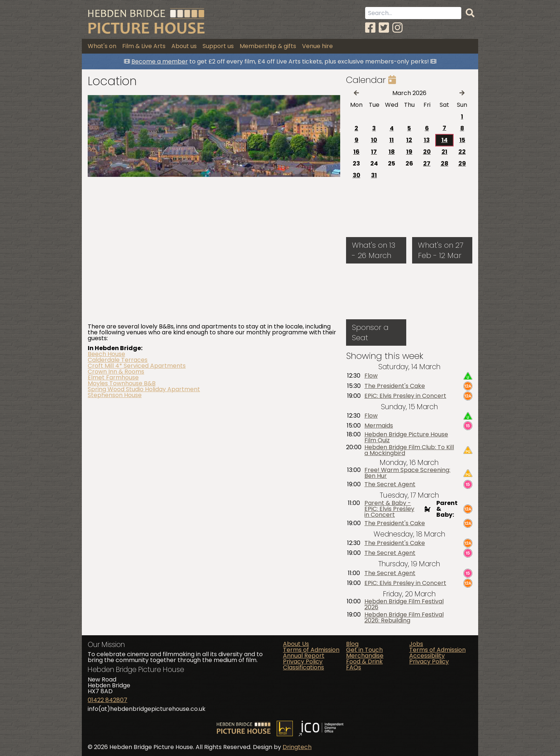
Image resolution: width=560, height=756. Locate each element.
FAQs (354, 667)
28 (445, 163)
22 (462, 152)
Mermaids (379, 426)
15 (462, 140)
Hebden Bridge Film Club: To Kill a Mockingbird (409, 450)
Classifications (303, 667)
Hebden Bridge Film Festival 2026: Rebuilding (404, 618)
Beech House (106, 354)
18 (392, 152)
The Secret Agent (390, 484)
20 (427, 152)
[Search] (470, 13)
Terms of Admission (311, 650)
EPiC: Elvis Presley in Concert (405, 396)
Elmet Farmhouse (113, 377)
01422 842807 (108, 700)
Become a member (160, 61)
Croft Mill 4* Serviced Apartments (137, 366)
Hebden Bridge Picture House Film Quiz (406, 437)
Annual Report (304, 656)
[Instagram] (397, 28)
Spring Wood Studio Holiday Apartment (144, 389)
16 (357, 152)
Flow (371, 376)
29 (462, 163)
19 (409, 152)
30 (357, 175)
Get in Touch (364, 650)
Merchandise (365, 656)
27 (427, 163)
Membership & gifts (268, 46)
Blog (352, 644)
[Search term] (413, 13)
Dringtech (297, 747)
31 (374, 175)
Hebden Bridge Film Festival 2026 (404, 604)
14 (445, 140)
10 (374, 140)
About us (184, 46)
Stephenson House (115, 395)
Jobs (416, 644)
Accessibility (427, 656)
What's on (102, 46)
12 (409, 140)
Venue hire (317, 46)
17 (374, 152)
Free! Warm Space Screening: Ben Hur (407, 473)
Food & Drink (364, 661)
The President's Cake (395, 386)
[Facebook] (370, 28)
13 (427, 140)
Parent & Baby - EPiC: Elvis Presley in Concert (389, 509)
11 (392, 140)
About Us (296, 644)
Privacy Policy (303, 661)
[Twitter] (384, 28)
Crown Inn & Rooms (116, 372)
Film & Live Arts (144, 46)
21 (444, 152)
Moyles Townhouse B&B (122, 383)
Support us (218, 46)
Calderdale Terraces (118, 360)
